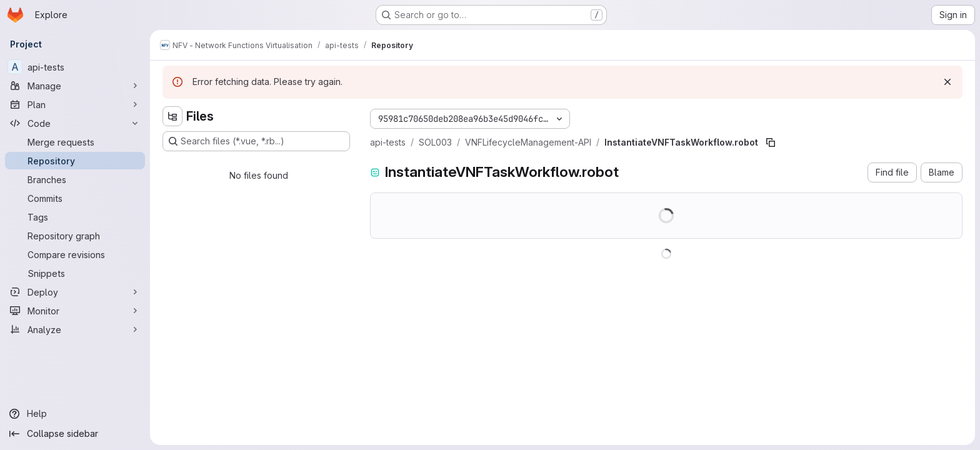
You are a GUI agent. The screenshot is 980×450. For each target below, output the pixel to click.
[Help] (75, 414)
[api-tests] (75, 67)
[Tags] (75, 217)
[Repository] (75, 161)
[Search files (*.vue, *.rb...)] (256, 141)
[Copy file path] (771, 142)
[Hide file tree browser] (172, 116)
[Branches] (75, 179)
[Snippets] (75, 273)
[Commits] (75, 198)
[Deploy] (75, 292)
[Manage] (75, 86)
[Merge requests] (75, 142)
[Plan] (75, 104)
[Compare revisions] (75, 254)
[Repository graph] (75, 236)
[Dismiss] (947, 82)
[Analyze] (75, 329)
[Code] (75, 123)
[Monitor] (75, 311)
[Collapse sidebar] (75, 434)
